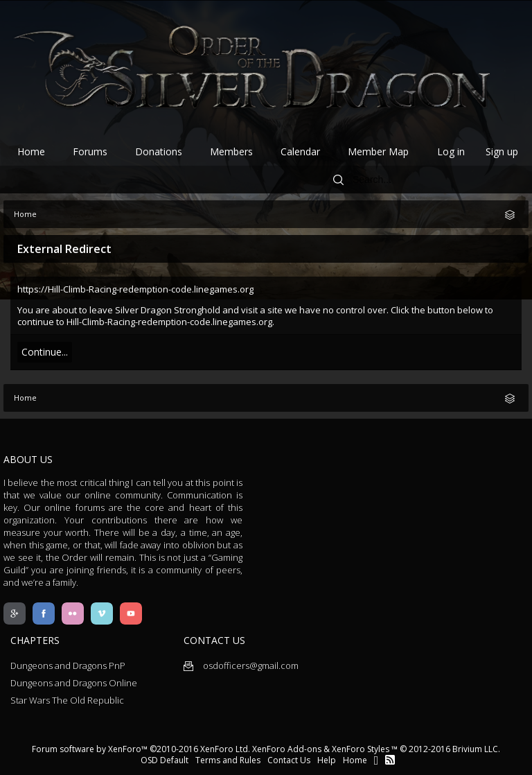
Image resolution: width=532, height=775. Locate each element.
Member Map (378, 151)
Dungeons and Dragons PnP (68, 665)
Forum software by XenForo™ (141, 749)
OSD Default (165, 760)
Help (327, 760)
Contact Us (289, 760)
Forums (90, 151)
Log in (451, 151)
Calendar (300, 151)
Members (231, 151)
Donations (159, 151)
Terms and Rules (228, 760)
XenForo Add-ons (287, 749)
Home (31, 151)
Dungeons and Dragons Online (74, 683)
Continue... (45, 352)
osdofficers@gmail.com (241, 665)
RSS (390, 760)
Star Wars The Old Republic (67, 700)
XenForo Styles (361, 749)
